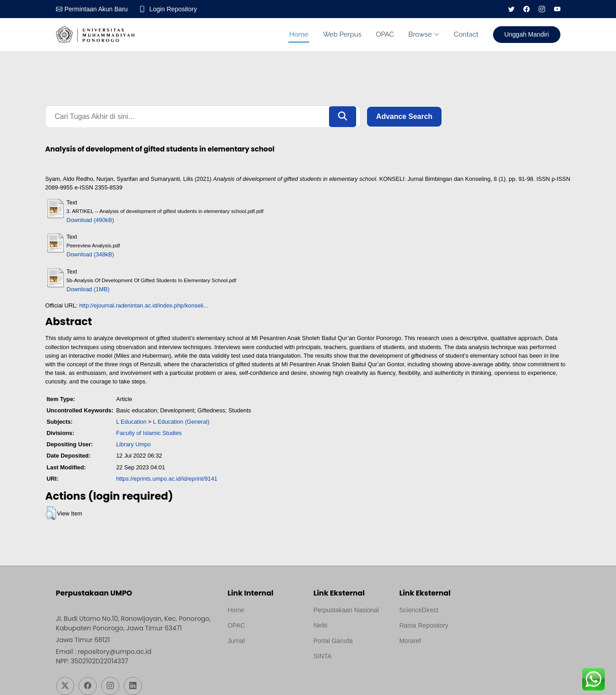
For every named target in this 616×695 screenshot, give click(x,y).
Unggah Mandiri (527, 34)
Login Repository (173, 9)
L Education (131, 422)
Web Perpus (342, 34)
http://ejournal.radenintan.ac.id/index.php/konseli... (143, 305)
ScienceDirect (419, 610)
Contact (466, 34)
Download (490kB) (90, 220)
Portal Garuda (333, 641)
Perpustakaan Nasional (346, 610)
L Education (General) (181, 422)
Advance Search (404, 116)
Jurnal (236, 641)
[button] (51, 513)
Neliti (321, 625)
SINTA (323, 656)
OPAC (385, 34)
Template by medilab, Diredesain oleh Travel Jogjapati (259, 662)
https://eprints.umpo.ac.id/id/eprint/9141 (167, 479)
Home (299, 34)
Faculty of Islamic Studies (149, 433)
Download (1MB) (88, 289)
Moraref (410, 641)
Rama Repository (424, 625)
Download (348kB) (90, 254)
